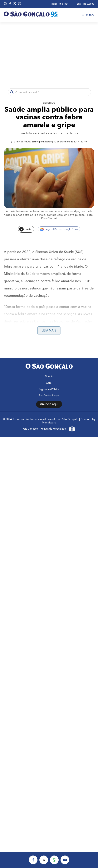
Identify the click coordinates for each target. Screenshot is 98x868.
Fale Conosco (30, 829)
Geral (49, 783)
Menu (88, 15)
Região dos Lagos (49, 795)
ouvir (25, 229)
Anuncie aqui (49, 804)
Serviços (49, 103)
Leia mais (49, 330)
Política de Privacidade (53, 829)
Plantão (49, 776)
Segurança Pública (49, 789)
